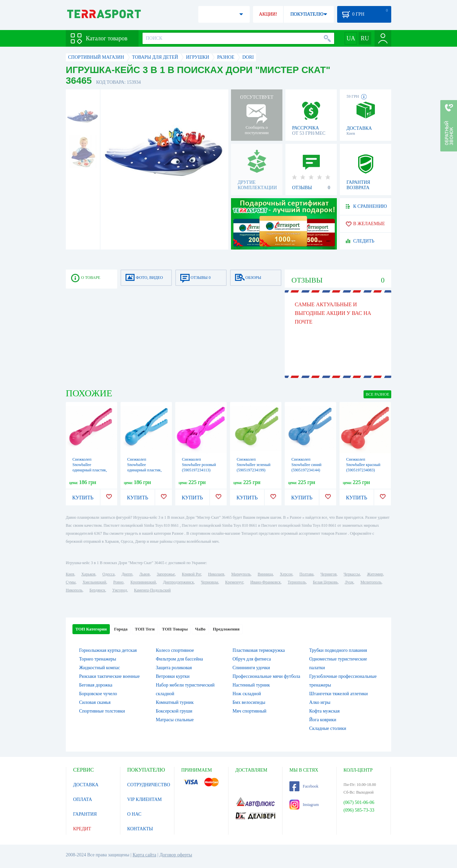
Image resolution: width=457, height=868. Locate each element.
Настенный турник (251, 685)
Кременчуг (234, 582)
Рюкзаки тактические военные (109, 676)
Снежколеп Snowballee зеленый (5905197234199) (254, 465)
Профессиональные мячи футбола (267, 676)
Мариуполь (241, 574)
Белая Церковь (325, 582)
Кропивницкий (143, 582)
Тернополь (297, 582)
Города (121, 629)
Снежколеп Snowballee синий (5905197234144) (306, 465)
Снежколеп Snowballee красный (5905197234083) (363, 465)
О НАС (134, 814)
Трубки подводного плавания (338, 650)
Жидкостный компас (99, 668)
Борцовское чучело (98, 694)
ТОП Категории (91, 629)
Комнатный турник (175, 702)
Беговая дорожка (96, 685)
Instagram (304, 805)
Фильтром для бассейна (179, 659)
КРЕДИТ (82, 829)
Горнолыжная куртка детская (108, 650)
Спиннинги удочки (251, 668)
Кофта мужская (324, 711)
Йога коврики (323, 720)
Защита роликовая (174, 668)
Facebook (304, 786)
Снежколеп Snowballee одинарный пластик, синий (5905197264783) (144, 470)
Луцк (349, 582)
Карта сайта (144, 855)
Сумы (71, 582)
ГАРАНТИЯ (85, 814)
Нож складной (247, 694)
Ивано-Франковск (266, 582)
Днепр (127, 574)
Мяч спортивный (250, 711)
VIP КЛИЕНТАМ (145, 799)
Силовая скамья (95, 702)
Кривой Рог (191, 574)
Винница (265, 574)
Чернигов (328, 574)
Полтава (306, 574)
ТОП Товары (175, 629)
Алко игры (320, 702)
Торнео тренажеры (98, 659)
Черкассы (352, 574)
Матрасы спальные (175, 720)
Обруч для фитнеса (252, 659)
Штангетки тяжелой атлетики (338, 694)
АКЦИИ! (268, 14)
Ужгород (120, 590)
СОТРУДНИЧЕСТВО (149, 785)
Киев (70, 574)
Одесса (108, 574)
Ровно (118, 582)
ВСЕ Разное (377, 394)
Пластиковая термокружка (259, 650)
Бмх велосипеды (249, 702)
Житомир (375, 574)
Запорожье (166, 574)
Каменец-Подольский (152, 590)
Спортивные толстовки (102, 711)
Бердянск (97, 590)
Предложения (226, 629)
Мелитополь (371, 582)
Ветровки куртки (173, 676)
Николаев (216, 574)
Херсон (286, 574)
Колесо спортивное (175, 650)
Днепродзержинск (178, 582)
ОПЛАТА (83, 799)
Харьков (88, 574)
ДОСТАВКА (86, 785)
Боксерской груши (174, 711)
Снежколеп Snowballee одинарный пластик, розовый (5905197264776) (90, 470)
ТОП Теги (145, 629)
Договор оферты (176, 855)
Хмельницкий (94, 582)
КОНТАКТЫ (140, 829)
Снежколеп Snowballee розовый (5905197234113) (199, 465)
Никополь (74, 590)
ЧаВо (200, 629)
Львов (145, 574)
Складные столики (328, 728)
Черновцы (210, 582)
